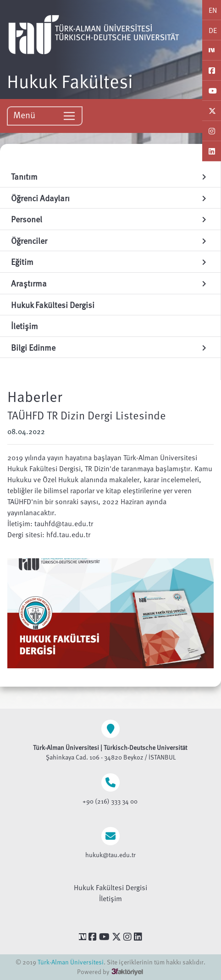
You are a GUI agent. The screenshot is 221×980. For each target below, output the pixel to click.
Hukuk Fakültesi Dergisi (110, 887)
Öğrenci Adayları (110, 198)
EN (213, 10)
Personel (110, 219)
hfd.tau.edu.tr (68, 534)
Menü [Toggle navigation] (45, 115)
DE (213, 30)
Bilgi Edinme (110, 347)
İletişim (110, 898)
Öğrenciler (110, 240)
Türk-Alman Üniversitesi (71, 962)
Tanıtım (110, 176)
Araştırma (110, 283)
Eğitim (110, 262)
